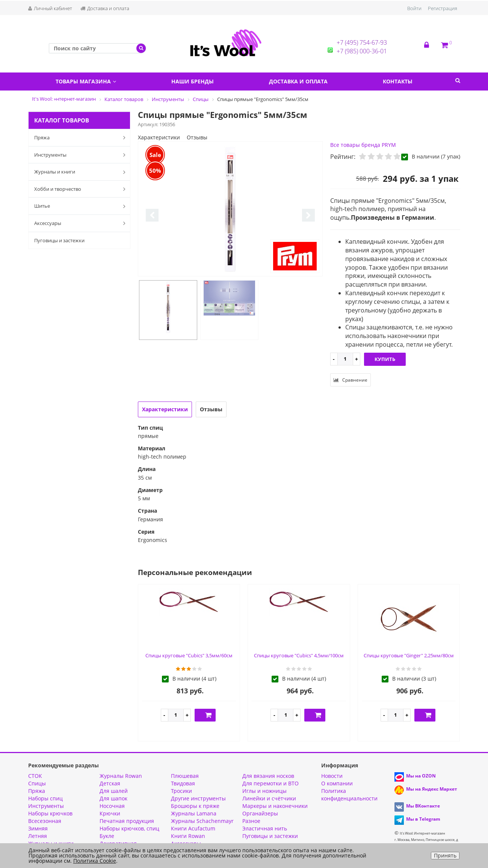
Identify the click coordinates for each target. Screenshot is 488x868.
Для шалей (114, 791)
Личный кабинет (50, 8)
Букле (107, 836)
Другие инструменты (198, 798)
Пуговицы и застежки (59, 240)
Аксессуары (82, 223)
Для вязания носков (268, 776)
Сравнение (351, 380)
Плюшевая (185, 776)
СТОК (35, 776)
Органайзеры (260, 813)
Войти (414, 8)
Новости (332, 776)
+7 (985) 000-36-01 (362, 51)
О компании (337, 783)
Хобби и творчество (82, 189)
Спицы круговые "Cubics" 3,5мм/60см (189, 655)
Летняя (38, 836)
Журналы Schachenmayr (202, 821)
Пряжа (82, 137)
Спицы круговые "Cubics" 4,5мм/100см (299, 655)
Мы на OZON (421, 776)
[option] (230, 209)
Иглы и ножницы (264, 791)
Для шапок (113, 798)
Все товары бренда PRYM (363, 145)
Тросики (181, 791)
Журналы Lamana (194, 813)
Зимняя (38, 828)
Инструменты (82, 155)
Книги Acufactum (193, 828)
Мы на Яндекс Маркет (432, 789)
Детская (110, 783)
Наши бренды (193, 81)
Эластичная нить (265, 828)
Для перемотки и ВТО (270, 783)
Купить (385, 359)
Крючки (110, 813)
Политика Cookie (95, 861)
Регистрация (443, 8)
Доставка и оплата (105, 8)
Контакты (398, 81)
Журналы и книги (82, 172)
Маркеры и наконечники (275, 806)
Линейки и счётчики (269, 798)
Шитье (82, 206)
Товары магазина (86, 81)
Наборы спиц (45, 798)
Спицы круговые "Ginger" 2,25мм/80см (409, 655)
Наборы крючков (50, 813)
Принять (445, 855)
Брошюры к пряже (195, 806)
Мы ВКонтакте (423, 806)
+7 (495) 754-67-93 (362, 42)
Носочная (112, 806)
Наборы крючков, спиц (129, 828)
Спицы (37, 783)
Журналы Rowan (121, 776)
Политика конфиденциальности (349, 795)
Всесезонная (45, 821)
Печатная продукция (127, 821)
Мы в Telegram (423, 819)
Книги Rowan (188, 836)
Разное (251, 821)
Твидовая (183, 783)
